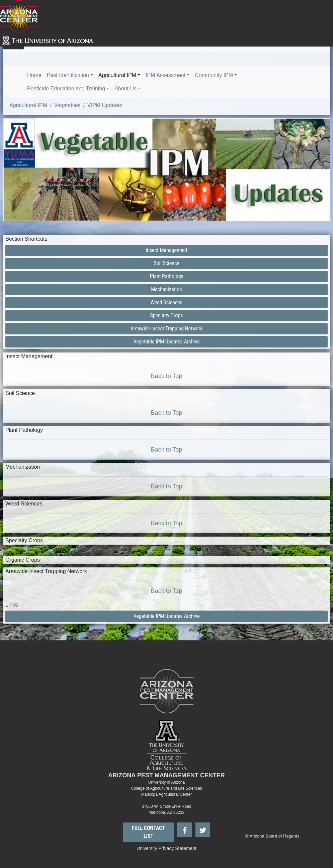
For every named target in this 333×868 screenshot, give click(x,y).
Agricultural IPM (117, 75)
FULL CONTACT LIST (148, 832)
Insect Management (166, 250)
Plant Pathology (167, 276)
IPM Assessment (165, 75)
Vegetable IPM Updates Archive (167, 342)
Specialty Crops (166, 315)
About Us (126, 89)
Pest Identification (68, 75)
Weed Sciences (166, 302)
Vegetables (67, 105)
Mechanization (166, 289)
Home (34, 75)
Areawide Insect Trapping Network (167, 329)
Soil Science (166, 263)
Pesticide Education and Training (66, 89)
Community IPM (214, 75)
